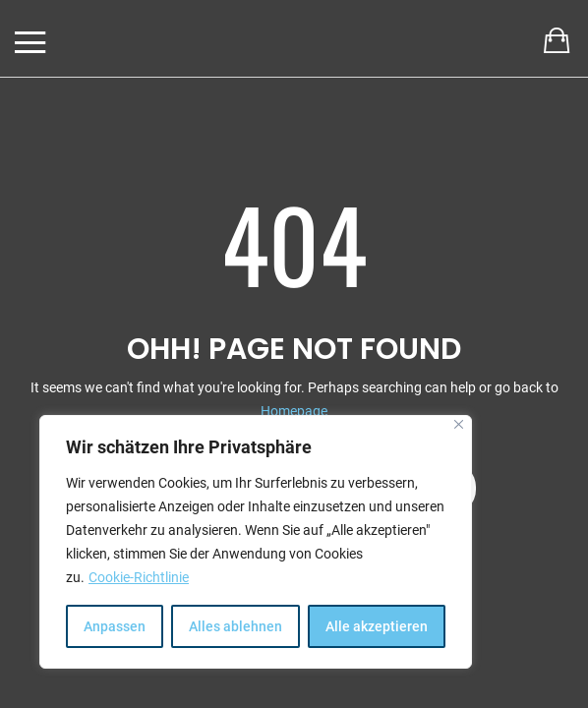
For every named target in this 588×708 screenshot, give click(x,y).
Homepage (294, 412)
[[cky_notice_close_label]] (459, 424)
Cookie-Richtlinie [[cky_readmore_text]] (139, 577)
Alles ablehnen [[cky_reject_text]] (235, 626)
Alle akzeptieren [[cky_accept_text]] (377, 626)
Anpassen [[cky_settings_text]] (115, 626)
